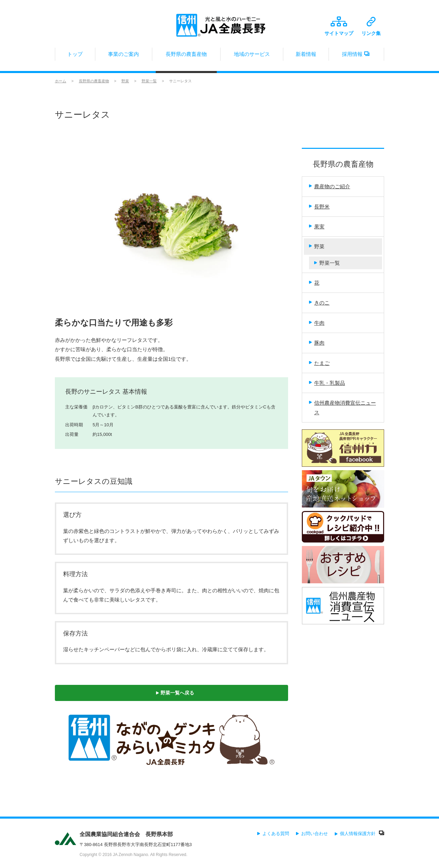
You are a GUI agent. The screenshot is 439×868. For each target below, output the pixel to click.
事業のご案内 (124, 56)
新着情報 (306, 56)
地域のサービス (252, 56)
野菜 (125, 81)
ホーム (61, 81)
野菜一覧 (149, 81)
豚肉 (317, 343)
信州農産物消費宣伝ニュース (342, 407)
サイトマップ (339, 26)
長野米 (319, 207)
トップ (75, 56)
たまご (319, 363)
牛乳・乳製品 (327, 383)
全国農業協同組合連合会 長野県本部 (126, 834)
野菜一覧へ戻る (175, 693)
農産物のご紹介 (330, 186)
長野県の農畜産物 (186, 56)
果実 (317, 227)
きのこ (319, 303)
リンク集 (371, 26)
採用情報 (356, 56)
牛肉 (317, 323)
